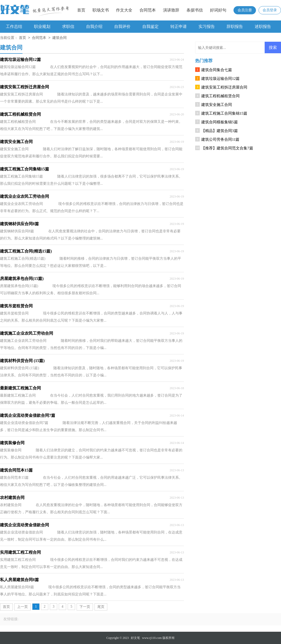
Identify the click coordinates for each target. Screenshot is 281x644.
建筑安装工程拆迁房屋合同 (224, 87)
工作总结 (14, 26)
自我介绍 (94, 26)
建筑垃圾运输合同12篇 (220, 79)
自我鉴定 (150, 26)
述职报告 (263, 26)
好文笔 (135, 638)
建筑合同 (60, 38)
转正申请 (179, 26)
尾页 (101, 607)
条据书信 (195, 10)
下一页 (85, 607)
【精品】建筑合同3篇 (220, 131)
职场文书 (101, 10)
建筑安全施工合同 (217, 105)
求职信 (68, 26)
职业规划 (42, 26)
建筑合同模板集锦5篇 (220, 122)
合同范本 (148, 10)
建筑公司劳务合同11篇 (220, 139)
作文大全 (124, 10)
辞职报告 (235, 26)
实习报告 (207, 26)
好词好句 (218, 10)
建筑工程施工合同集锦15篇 (224, 113)
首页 (81, 10)
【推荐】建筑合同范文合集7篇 (227, 148)
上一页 (22, 607)
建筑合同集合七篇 (217, 70)
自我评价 (122, 26)
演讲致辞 (171, 10)
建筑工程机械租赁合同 (220, 96)
